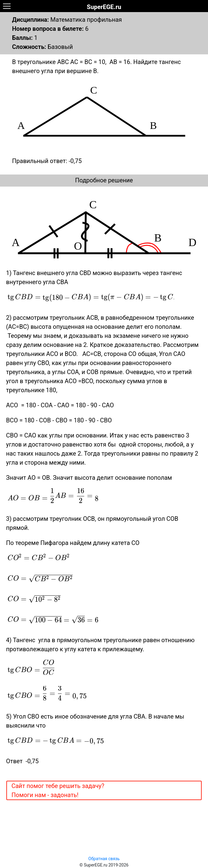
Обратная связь (104, 859)
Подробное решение (104, 180)
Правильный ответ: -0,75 (47, 161)
